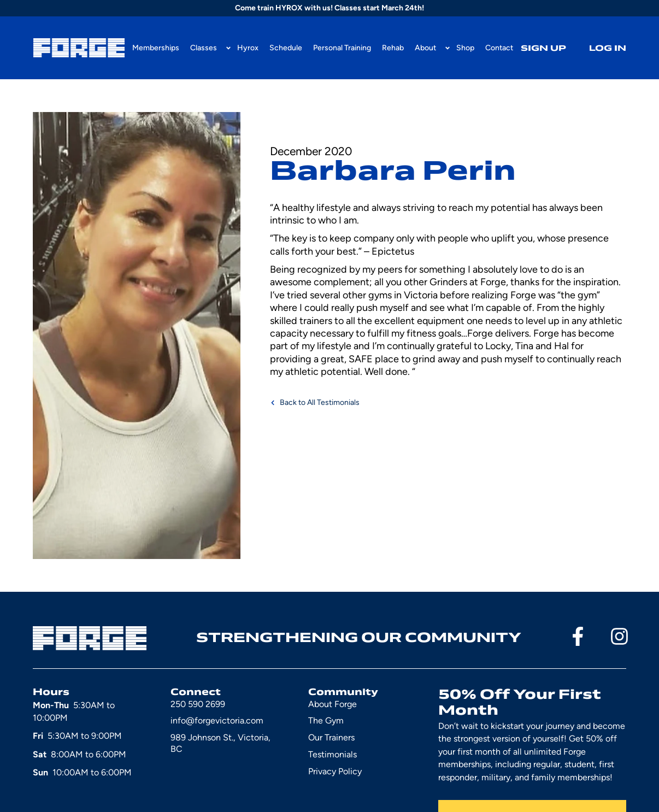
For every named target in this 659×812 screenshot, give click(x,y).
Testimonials (333, 754)
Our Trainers (331, 737)
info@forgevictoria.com (217, 720)
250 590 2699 (198, 704)
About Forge (333, 704)
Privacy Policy (335, 771)
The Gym (326, 720)
